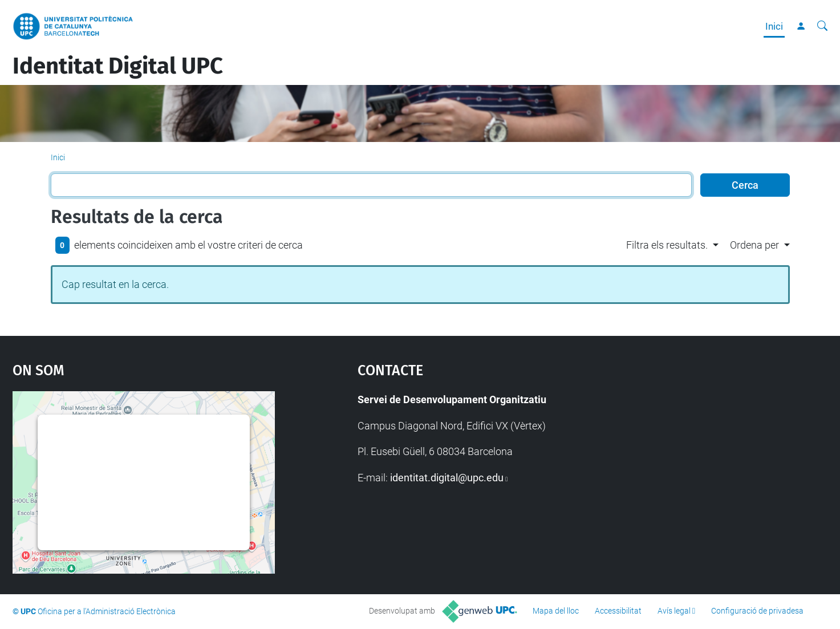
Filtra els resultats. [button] (667, 245)
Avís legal (674, 611)
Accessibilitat (618, 611)
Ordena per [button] (754, 245)
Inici (774, 26)
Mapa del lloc (556, 611)
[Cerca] (822, 26)
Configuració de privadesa (757, 611)
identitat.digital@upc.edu (447, 478)
